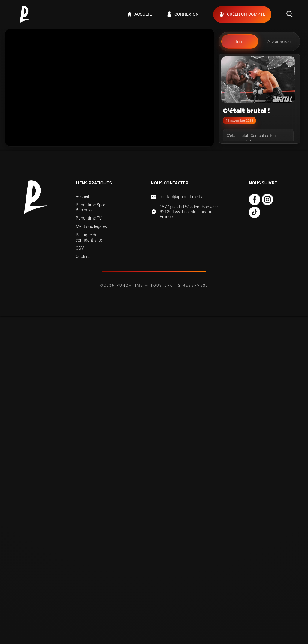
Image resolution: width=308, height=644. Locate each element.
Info (240, 41)
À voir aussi (279, 41)
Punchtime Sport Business (91, 207)
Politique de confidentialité (89, 237)
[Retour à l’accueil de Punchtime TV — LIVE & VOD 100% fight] (26, 14)
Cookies (83, 257)
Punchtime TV (89, 218)
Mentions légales (91, 226)
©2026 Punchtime (122, 286)
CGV (80, 248)
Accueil (82, 196)
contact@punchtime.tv (181, 197)
